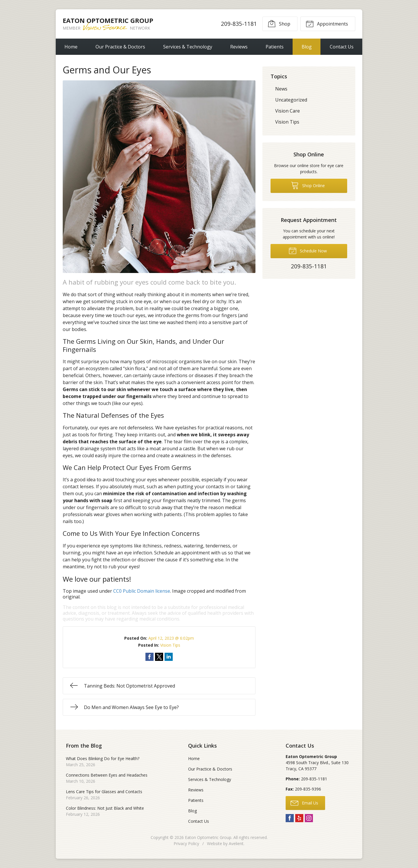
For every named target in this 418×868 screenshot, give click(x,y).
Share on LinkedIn (169, 657)
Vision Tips (170, 645)
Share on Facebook (149, 657)
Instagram (309, 818)
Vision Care (288, 111)
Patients (275, 47)
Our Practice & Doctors (120, 47)
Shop (279, 23)
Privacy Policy (186, 843)
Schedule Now (308, 250)
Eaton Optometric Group (208, 837)
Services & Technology (188, 47)
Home (71, 47)
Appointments (327, 23)
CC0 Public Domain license (142, 591)
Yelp (299, 818)
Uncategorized (291, 100)
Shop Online (308, 185)
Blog (307, 47)
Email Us (304, 803)
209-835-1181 (239, 24)
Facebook (290, 818)
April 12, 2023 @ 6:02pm (171, 638)
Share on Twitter (159, 657)
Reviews (239, 47)
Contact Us (342, 47)
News (281, 89)
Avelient (236, 843)
